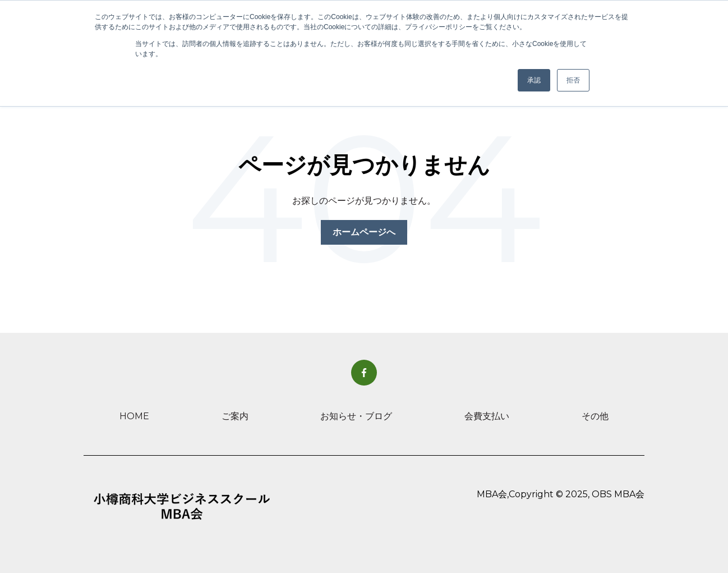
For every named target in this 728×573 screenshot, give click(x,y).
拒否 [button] (573, 80)
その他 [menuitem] (595, 416)
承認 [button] (534, 80)
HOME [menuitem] (134, 416)
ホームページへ (364, 232)
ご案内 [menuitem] (235, 416)
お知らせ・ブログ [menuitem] (356, 416)
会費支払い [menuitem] (487, 416)
